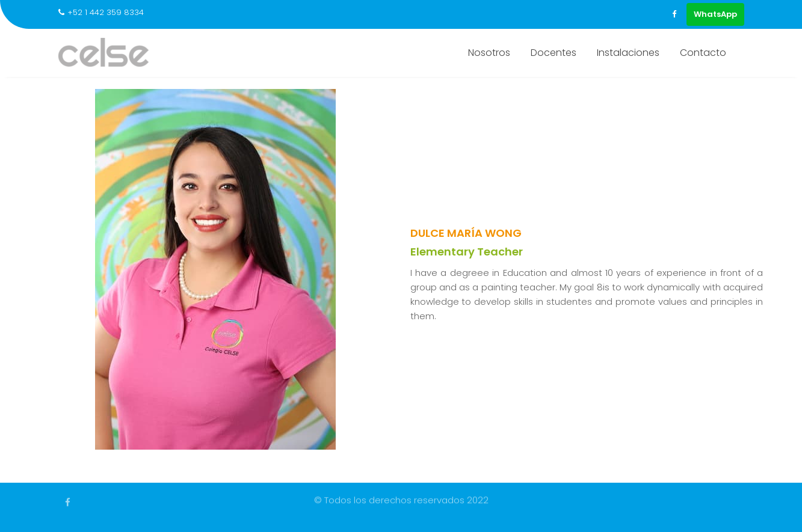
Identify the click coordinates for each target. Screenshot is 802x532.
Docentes (554, 53)
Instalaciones (628, 53)
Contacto (703, 53)
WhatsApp (715, 14)
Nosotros (489, 53)
